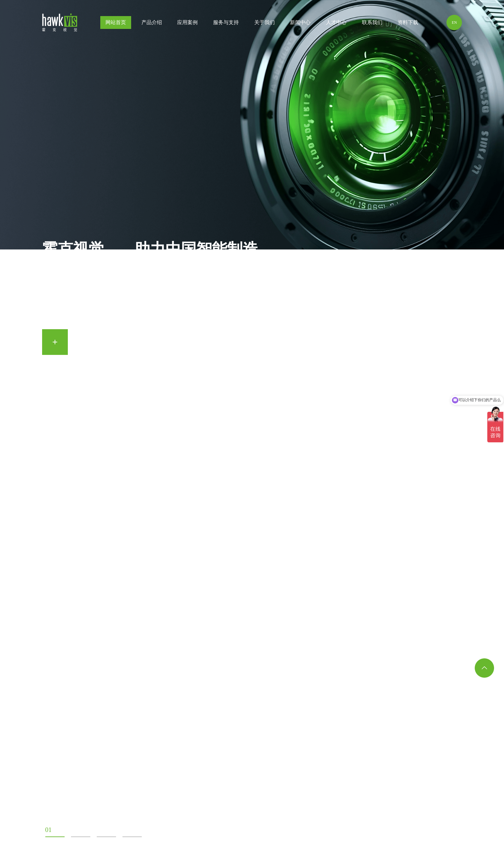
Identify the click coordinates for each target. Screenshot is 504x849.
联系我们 (372, 24)
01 (49, 830)
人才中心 (336, 24)
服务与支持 (226, 24)
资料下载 (408, 24)
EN (454, 23)
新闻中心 (300, 24)
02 (74, 830)
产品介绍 (152, 22)
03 (100, 830)
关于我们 (265, 22)
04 (126, 830)
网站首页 (116, 22)
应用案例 (187, 24)
